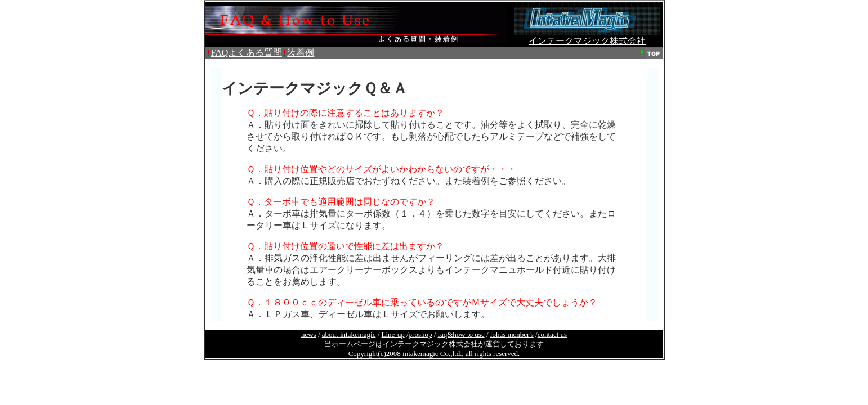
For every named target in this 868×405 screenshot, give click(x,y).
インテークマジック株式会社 (587, 37)
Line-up (393, 334)
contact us (552, 334)
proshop (420, 334)
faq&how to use (461, 334)
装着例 (301, 53)
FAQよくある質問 (247, 53)
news (309, 334)
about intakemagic (349, 334)
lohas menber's (512, 334)
